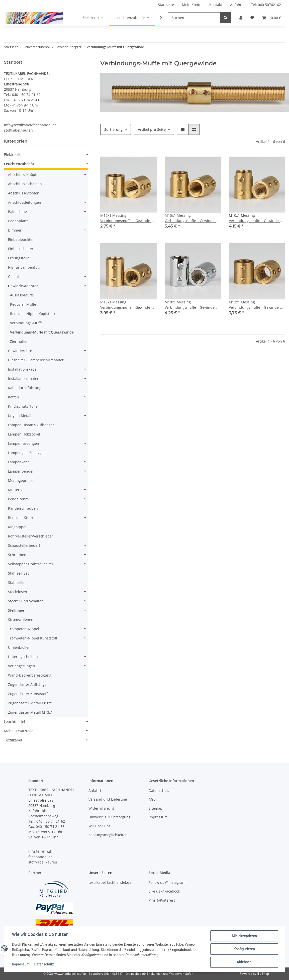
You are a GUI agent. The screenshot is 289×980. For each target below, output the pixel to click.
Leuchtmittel (15, 722)
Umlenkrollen (19, 647)
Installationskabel (23, 369)
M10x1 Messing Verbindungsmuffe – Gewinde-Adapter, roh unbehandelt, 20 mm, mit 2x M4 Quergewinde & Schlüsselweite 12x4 (255, 218)
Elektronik (12, 154)
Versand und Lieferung (108, 799)
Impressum (21, 964)
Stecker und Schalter (25, 601)
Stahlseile (16, 582)
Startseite (166, 5)
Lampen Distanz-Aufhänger (31, 425)
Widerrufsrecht (101, 808)
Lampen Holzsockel (24, 434)
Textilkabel (13, 740)
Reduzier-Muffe (23, 304)
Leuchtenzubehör (19, 164)
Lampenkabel (19, 462)
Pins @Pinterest (162, 900)
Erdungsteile (19, 258)
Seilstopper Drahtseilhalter (31, 564)
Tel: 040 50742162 (266, 5)
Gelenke (15, 277)
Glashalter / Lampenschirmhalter (36, 360)
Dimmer (15, 230)
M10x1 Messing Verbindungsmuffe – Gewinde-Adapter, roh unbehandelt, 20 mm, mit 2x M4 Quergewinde (126, 305)
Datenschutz (44, 964)
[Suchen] (194, 18)
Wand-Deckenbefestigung (30, 675)
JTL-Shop (263, 974)
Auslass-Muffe (22, 295)
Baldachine (17, 212)
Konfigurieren (244, 949)
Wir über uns (100, 826)
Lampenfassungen (24, 443)
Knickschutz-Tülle (23, 406)
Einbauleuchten (21, 239)
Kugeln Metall (20, 416)
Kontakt (216, 5)
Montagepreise (21, 480)
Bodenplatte (18, 221)
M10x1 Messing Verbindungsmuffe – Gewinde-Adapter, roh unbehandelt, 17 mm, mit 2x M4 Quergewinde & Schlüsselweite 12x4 (191, 218)
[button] (241, 18)
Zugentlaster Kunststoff (28, 694)
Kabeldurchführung (25, 388)
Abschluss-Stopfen (24, 193)
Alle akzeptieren (244, 936)
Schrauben (17, 555)
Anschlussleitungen (25, 202)
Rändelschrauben (23, 508)
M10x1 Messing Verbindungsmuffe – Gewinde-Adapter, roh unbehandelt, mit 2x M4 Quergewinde (126, 218)
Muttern (15, 490)
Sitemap (156, 808)
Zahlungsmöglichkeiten (108, 835)
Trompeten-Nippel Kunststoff (33, 638)
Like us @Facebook (164, 891)
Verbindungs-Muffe (26, 323)
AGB (152, 799)
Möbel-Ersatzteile (19, 731)
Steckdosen (18, 592)
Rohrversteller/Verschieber (31, 536)
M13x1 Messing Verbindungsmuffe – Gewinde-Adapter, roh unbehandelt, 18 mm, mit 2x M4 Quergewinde (254, 305)
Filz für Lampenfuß (24, 267)
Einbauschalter (21, 249)
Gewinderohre (20, 351)
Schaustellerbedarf (24, 545)
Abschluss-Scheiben (25, 184)
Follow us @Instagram (167, 882)
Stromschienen (21, 620)
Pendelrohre (18, 499)
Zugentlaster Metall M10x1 (30, 703)
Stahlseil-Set (18, 573)
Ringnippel (17, 527)
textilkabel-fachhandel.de (110, 882)
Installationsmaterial (25, 378)
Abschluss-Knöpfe (23, 175)
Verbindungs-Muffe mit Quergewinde (42, 332)
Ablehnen (244, 962)
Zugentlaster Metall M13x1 (30, 712)
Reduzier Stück (21, 518)
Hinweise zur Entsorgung (110, 817)
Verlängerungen (22, 666)
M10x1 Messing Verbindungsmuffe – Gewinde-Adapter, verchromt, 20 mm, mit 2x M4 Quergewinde (192, 305)
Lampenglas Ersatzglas (27, 453)
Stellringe (16, 610)
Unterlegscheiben (23, 657)
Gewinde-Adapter (23, 286)
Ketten (14, 397)
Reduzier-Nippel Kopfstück (33, 314)
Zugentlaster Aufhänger (28, 684)
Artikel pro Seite (152, 129)
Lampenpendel (21, 471)
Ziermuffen (19, 341)
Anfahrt (236, 5)
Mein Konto (192, 5)
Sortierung (113, 129)
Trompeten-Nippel (24, 629)
